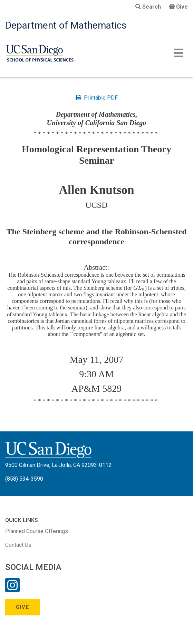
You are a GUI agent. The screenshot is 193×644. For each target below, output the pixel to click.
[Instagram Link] (12, 590)
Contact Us (18, 545)
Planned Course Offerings (37, 531)
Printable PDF (97, 98)
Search (148, 7)
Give (178, 7)
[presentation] (139, 288)
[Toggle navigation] (178, 53)
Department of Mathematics (66, 25)
